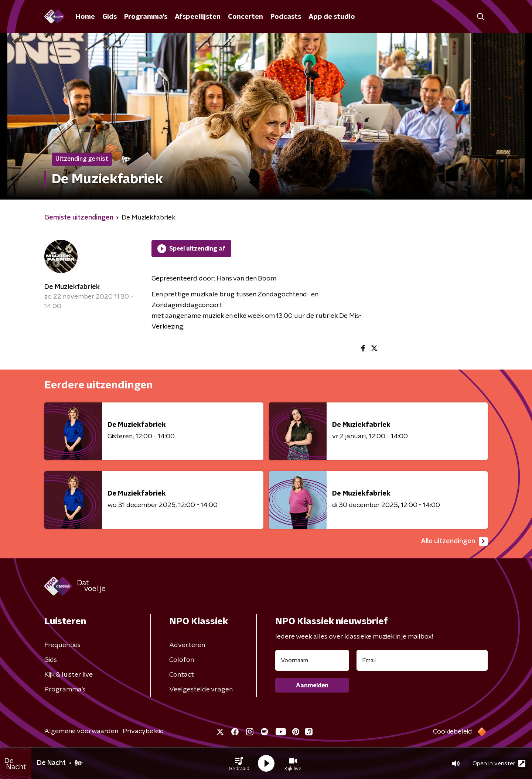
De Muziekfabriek (72, 287)
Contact (182, 675)
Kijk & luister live (69, 675)
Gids (110, 17)
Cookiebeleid (453, 732)
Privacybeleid (143, 731)
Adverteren (187, 645)
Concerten (245, 17)
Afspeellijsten (198, 17)
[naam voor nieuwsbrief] (312, 660)
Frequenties (62, 645)
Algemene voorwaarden (81, 731)
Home (85, 17)
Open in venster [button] (499, 763)
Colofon (182, 660)
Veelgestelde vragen (201, 690)
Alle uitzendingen (454, 541)
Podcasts (286, 17)
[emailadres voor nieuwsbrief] (422, 660)
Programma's (146, 17)
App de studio (332, 17)
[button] (239, 763)
